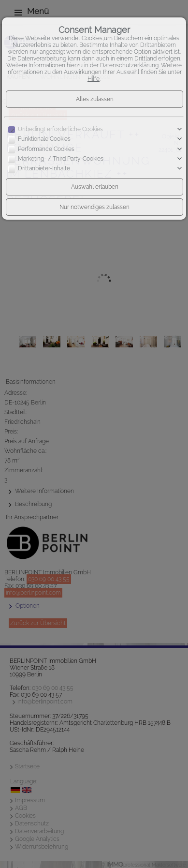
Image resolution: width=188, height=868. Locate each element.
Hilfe (94, 79)
